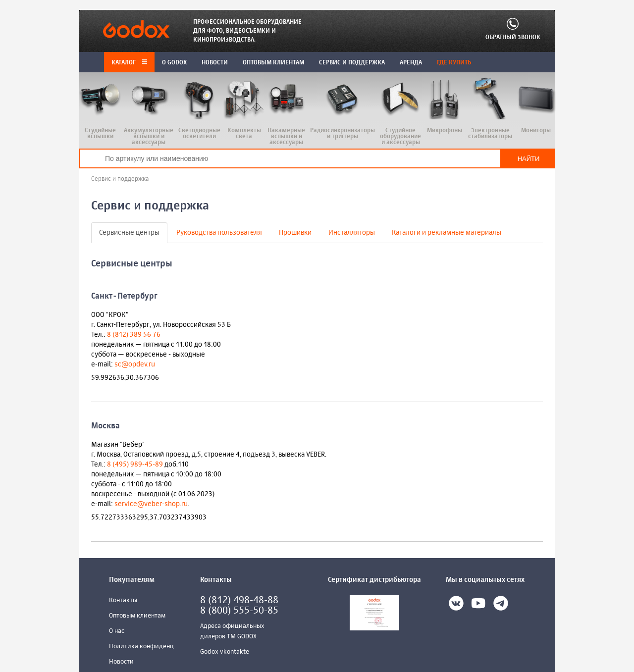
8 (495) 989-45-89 (135, 465)
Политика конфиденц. (142, 646)
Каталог (129, 63)
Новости (121, 662)
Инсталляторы (352, 233)
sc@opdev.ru (135, 364)
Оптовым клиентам (137, 616)
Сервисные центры (129, 233)
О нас (117, 631)
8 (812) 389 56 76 (134, 335)
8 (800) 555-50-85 (239, 611)
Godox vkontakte (225, 652)
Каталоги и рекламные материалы (447, 233)
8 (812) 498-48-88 (239, 600)
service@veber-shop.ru (151, 504)
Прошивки (295, 233)
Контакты (123, 600)
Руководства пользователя (219, 233)
